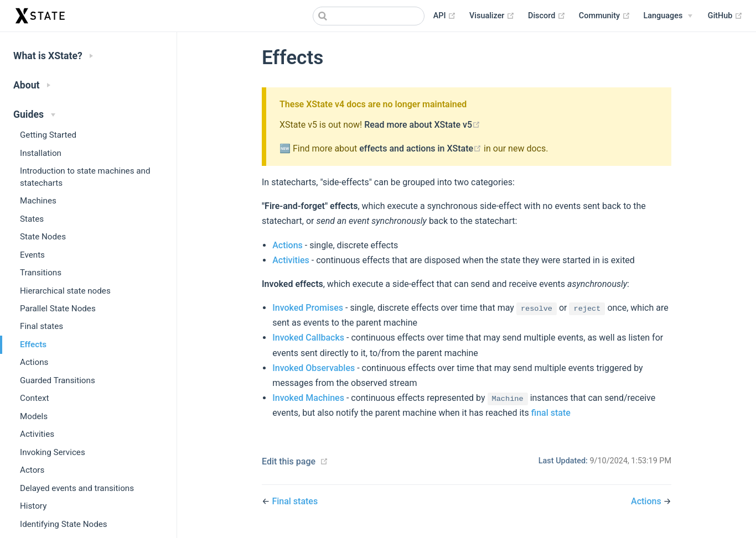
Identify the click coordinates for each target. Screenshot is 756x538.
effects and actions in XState (421, 148)
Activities (37, 434)
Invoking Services (53, 452)
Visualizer (492, 16)
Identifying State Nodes (64, 524)
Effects (33, 344)
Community (605, 16)
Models (34, 416)
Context (34, 398)
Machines (38, 201)
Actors (32, 470)
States (32, 219)
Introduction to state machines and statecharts (85, 177)
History (33, 506)
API (445, 16)
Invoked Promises (308, 308)
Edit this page (289, 461)
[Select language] (668, 16)
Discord (547, 16)
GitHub (725, 16)
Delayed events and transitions (77, 488)
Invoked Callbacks (308, 338)
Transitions (41, 273)
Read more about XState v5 (422, 125)
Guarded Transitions (58, 380)
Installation (41, 153)
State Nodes (43, 237)
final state (551, 413)
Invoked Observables (314, 368)
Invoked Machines (308, 398)
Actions (34, 362)
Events (32, 255)
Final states (42, 326)
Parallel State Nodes (58, 309)
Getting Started (48, 135)
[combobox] (369, 16)
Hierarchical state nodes (65, 291)
